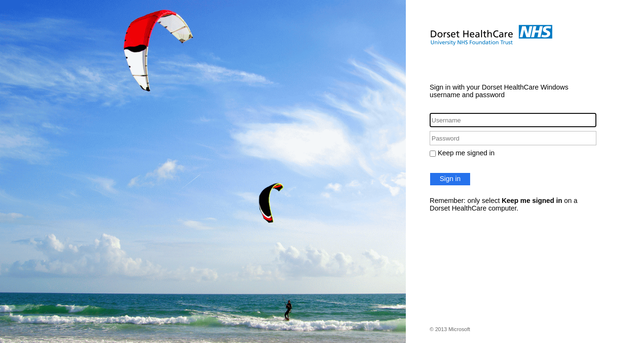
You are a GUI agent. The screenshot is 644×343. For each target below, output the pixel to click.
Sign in (450, 179)
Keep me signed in (466, 153)
